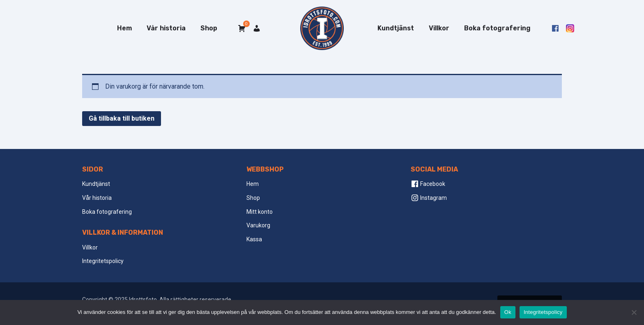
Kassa (254, 239)
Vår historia (166, 28)
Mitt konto (260, 212)
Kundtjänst (396, 28)
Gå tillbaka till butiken (122, 118)
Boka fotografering (497, 28)
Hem (124, 28)
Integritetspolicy (103, 261)
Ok (508, 312)
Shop (209, 28)
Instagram (429, 198)
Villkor (439, 28)
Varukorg (258, 225)
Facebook (428, 184)
